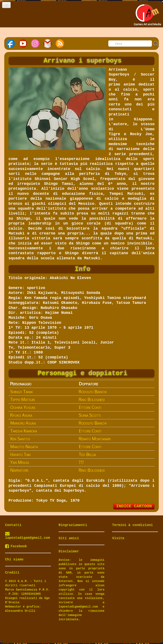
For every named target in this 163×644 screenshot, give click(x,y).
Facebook (16, 546)
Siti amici (69, 538)
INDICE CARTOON (134, 506)
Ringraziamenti (73, 525)
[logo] (147, 14)
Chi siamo (14, 560)
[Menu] (6, 5)
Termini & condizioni (132, 525)
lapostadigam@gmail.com (27, 538)
